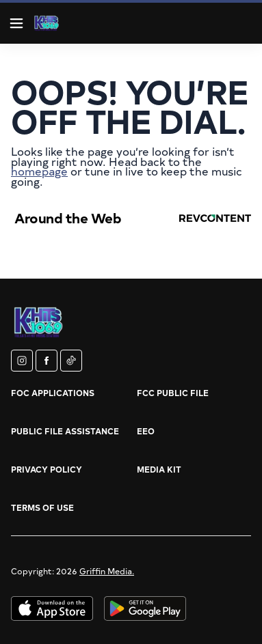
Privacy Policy (47, 469)
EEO (146, 431)
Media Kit (159, 469)
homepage (39, 171)
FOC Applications (53, 393)
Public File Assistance (65, 431)
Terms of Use (42, 507)
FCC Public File (173, 393)
